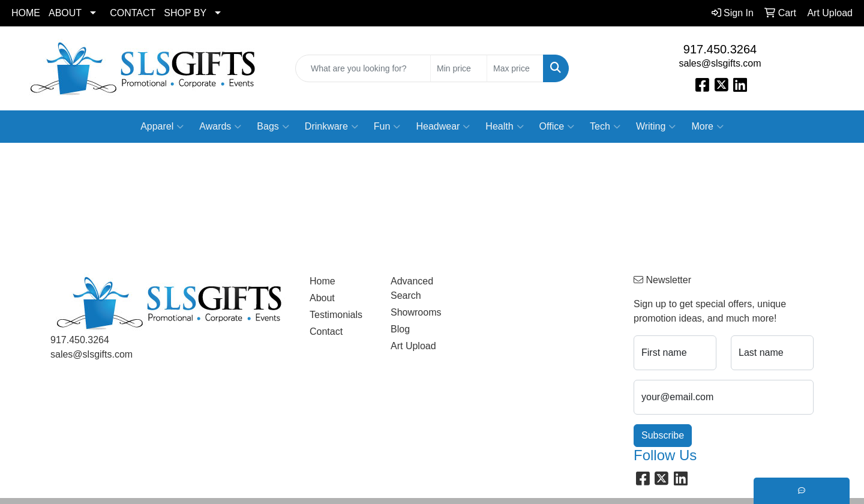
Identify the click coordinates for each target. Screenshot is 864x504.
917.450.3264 (720, 49)
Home (322, 281)
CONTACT (133, 13)
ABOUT (65, 13)
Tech (605, 127)
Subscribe (663, 435)
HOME (26, 13)
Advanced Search (412, 288)
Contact (326, 331)
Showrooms (416, 312)
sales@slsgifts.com (720, 63)
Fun (387, 127)
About (322, 298)
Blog (400, 329)
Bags (273, 127)
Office (557, 127)
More (707, 127)
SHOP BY (185, 13)
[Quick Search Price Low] (459, 68)
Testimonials (336, 315)
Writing (656, 127)
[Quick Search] (363, 68)
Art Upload (413, 346)
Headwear (443, 127)
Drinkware (331, 127)
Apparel (162, 127)
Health (504, 127)
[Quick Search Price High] (515, 68)
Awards (220, 127)
